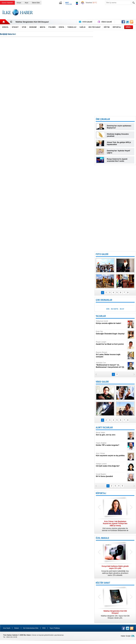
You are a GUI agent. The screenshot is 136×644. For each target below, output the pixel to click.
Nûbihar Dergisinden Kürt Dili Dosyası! (32, 22)
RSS (44, 628)
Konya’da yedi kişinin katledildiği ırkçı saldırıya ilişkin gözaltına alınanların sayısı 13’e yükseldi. (115, 571)
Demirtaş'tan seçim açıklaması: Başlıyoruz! (119, 127)
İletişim (17, 628)
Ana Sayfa (7, 628)
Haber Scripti (126, 636)
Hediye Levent (111, 465)
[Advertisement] (115, 73)
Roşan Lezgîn (111, 343)
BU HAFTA (115, 309)
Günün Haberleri (7, 3)
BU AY (122, 309)
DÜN (108, 309)
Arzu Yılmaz (111, 455)
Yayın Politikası (55, 628)
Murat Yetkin (111, 434)
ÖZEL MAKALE (102, 538)
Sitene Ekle (36, 3)
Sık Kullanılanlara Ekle (31, 628)
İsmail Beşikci (111, 475)
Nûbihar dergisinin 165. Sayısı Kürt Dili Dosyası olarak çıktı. (115, 614)
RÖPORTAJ (101, 493)
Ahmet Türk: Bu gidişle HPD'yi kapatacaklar (119, 143)
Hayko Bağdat (111, 444)
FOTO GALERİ (102, 254)
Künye (19, 3)
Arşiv (27, 3)
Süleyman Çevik (111, 322)
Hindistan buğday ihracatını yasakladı (118, 135)
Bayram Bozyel (111, 355)
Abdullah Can (111, 365)
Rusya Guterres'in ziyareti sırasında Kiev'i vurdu (117, 160)
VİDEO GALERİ (102, 382)
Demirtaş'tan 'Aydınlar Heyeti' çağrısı (119, 152)
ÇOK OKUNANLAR (104, 300)
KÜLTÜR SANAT (103, 583)
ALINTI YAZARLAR (104, 428)
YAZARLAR (101, 316)
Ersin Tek (111, 333)
